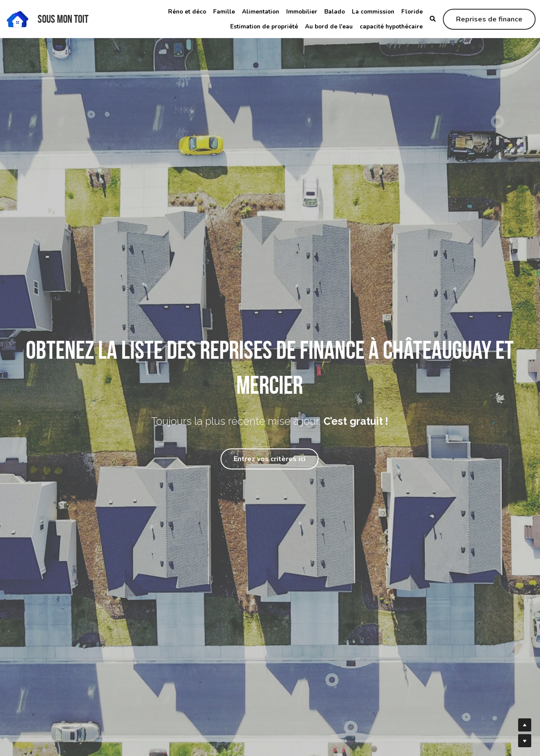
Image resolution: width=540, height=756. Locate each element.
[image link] (18, 18)
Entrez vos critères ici (270, 459)
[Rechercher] (433, 19)
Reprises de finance (489, 19)
